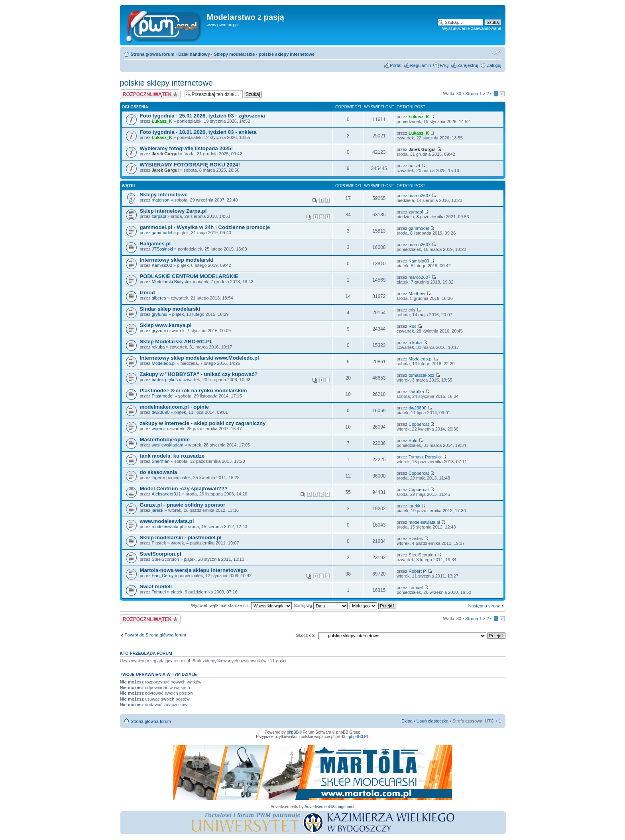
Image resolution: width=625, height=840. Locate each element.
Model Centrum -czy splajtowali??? (184, 489)
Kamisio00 (162, 265)
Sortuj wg (321, 605)
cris (412, 310)
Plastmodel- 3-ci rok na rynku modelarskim (194, 391)
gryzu (157, 331)
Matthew (417, 294)
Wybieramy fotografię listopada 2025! (187, 148)
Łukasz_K (162, 121)
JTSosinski (162, 249)
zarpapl (159, 216)
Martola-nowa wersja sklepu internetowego (194, 570)
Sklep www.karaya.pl (166, 325)
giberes (159, 298)
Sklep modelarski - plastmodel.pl (181, 537)
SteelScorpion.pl (161, 554)
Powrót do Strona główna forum (155, 635)
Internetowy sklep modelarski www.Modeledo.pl (199, 358)
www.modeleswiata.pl (167, 521)
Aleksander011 (166, 494)
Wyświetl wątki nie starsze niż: (241, 605)
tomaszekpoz (422, 375)
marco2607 (420, 196)
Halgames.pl (155, 244)
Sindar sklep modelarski (170, 309)
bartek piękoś (164, 380)
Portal (396, 65)
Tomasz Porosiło (425, 457)
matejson (160, 200)
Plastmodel (162, 396)
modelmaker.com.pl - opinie (175, 407)
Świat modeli (156, 586)
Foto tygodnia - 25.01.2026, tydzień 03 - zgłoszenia (202, 116)
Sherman (160, 461)
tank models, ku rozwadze (172, 456)
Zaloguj (494, 65)
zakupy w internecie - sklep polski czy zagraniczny (203, 423)
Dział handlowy (194, 54)
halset (414, 166)
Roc (413, 326)
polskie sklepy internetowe (287, 54)
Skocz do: (305, 635)
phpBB (293, 732)
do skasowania (159, 472)
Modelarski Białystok (171, 282)
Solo (413, 441)
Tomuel (158, 592)
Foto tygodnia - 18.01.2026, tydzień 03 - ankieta (198, 132)
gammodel (162, 233)
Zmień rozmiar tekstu (496, 53)
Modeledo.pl (163, 363)
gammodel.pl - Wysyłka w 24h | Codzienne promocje (205, 227)
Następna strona (484, 606)
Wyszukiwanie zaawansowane (472, 28)
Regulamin (421, 65)
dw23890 (160, 412)
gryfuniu (159, 314)
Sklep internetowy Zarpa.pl (173, 211)
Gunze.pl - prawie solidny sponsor (183, 505)
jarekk (157, 510)
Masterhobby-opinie (165, 440)
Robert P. (418, 571)
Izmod (147, 293)
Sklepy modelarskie (235, 54)
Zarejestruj (468, 65)
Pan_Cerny (162, 576)
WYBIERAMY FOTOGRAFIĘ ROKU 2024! (190, 165)
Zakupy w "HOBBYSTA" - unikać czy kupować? (199, 374)
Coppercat (419, 424)
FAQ (444, 65)
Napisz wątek (150, 94)
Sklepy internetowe (164, 195)
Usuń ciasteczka (432, 721)
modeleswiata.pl (167, 527)
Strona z (477, 94)
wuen (157, 429)
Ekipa (407, 721)
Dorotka (416, 392)
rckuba (158, 347)
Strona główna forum (153, 54)
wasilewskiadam (167, 445)
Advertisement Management (329, 807)
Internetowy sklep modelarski (177, 260)
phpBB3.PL (359, 737)
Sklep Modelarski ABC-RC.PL (176, 342)
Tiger (156, 478)
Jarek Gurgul (165, 154)
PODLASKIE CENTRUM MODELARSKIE (189, 276)
